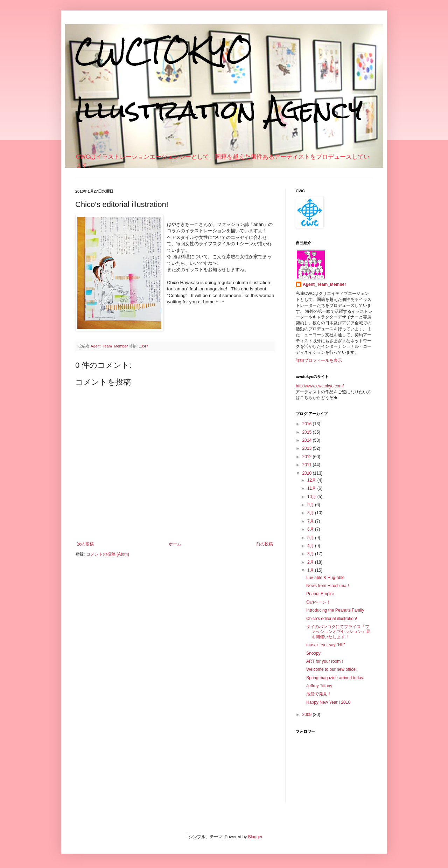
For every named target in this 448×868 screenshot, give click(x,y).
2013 (308, 448)
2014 (308, 440)
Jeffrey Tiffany (319, 686)
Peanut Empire (320, 594)
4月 (311, 546)
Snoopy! (314, 653)
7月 (311, 521)
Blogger (255, 837)
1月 (311, 570)
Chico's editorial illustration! (332, 619)
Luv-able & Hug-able (325, 578)
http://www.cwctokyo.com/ (320, 386)
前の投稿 (265, 544)
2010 (308, 473)
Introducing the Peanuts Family (335, 610)
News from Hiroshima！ (328, 586)
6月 (311, 529)
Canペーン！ (318, 602)
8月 (311, 513)
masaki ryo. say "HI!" (326, 645)
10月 (312, 497)
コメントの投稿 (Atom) (108, 554)
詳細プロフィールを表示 (319, 360)
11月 (312, 488)
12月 (312, 480)
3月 (311, 554)
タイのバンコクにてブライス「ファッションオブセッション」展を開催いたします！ (338, 632)
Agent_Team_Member (324, 284)
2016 (308, 424)
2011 (308, 465)
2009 (308, 715)
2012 (308, 457)
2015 (308, 432)
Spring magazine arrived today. (335, 678)
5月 (311, 538)
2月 (311, 562)
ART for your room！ (325, 661)
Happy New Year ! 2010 (328, 702)
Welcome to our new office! (331, 669)
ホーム (175, 544)
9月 (311, 505)
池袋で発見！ (319, 694)
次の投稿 (85, 544)
